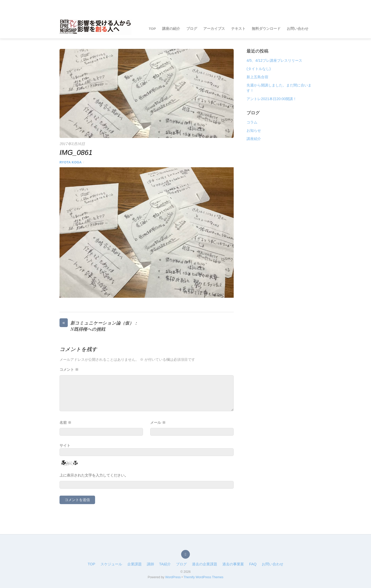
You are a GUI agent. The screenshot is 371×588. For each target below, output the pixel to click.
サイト (65, 445)
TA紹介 (165, 564)
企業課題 (134, 564)
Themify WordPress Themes (203, 577)
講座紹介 (254, 139)
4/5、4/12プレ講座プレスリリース (274, 60)
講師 (150, 564)
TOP (152, 29)
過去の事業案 (233, 564)
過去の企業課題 (205, 564)
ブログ (192, 29)
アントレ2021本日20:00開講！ (272, 99)
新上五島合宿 (257, 77)
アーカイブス (214, 29)
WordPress (173, 577)
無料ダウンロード (266, 29)
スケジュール (111, 564)
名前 (65, 423)
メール (158, 423)
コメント (69, 370)
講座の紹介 (171, 29)
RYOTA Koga (71, 162)
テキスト (238, 29)
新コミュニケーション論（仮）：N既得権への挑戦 (99, 326)
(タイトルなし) (259, 69)
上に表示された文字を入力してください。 (94, 475)
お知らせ (254, 130)
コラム (252, 122)
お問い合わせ (298, 29)
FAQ (253, 564)
